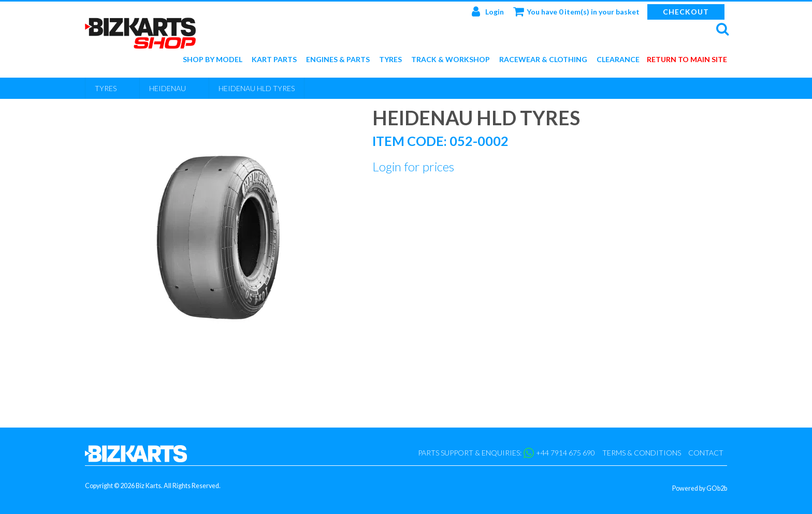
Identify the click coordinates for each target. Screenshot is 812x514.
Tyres (390, 60)
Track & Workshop (451, 60)
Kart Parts (274, 60)
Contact (706, 453)
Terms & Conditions (642, 453)
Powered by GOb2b (700, 488)
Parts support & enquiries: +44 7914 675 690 (506, 453)
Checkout (686, 12)
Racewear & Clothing (543, 60)
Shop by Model (213, 60)
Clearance (618, 60)
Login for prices (413, 166)
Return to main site (687, 60)
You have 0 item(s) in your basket (576, 11)
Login (488, 11)
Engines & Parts (338, 60)
